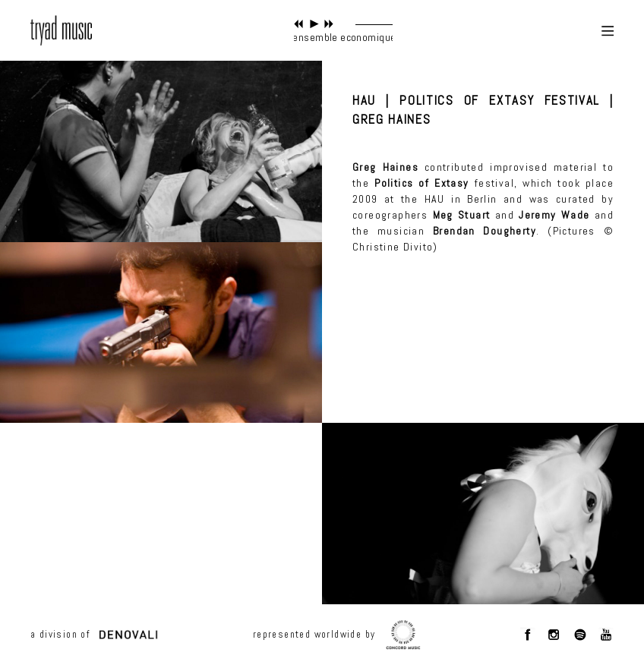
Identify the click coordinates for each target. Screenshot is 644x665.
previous (299, 24)
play (314, 24)
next (329, 24)
